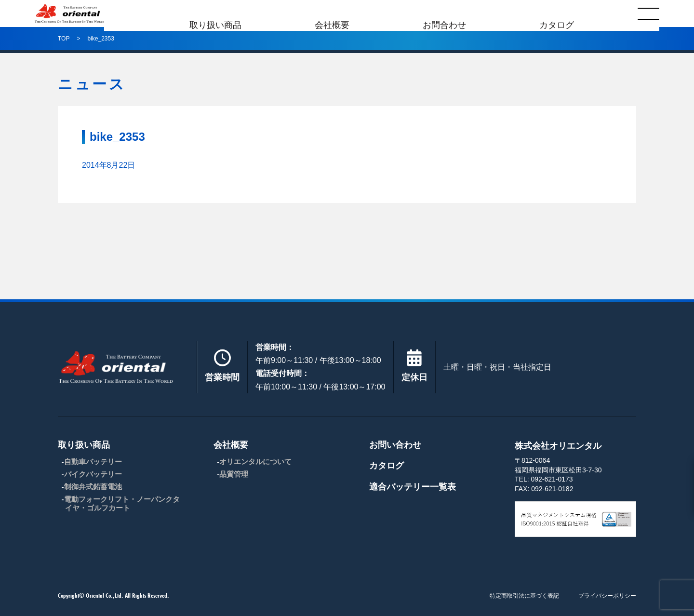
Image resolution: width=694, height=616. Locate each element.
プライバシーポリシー (607, 596)
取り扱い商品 (215, 13)
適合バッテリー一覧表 (413, 487)
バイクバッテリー (93, 474)
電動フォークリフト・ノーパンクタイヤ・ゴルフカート (122, 503)
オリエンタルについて (255, 462)
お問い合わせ (395, 445)
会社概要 (332, 13)
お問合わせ (444, 13)
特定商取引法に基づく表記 (524, 596)
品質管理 (234, 474)
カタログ (557, 13)
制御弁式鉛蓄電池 (93, 487)
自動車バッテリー (93, 462)
